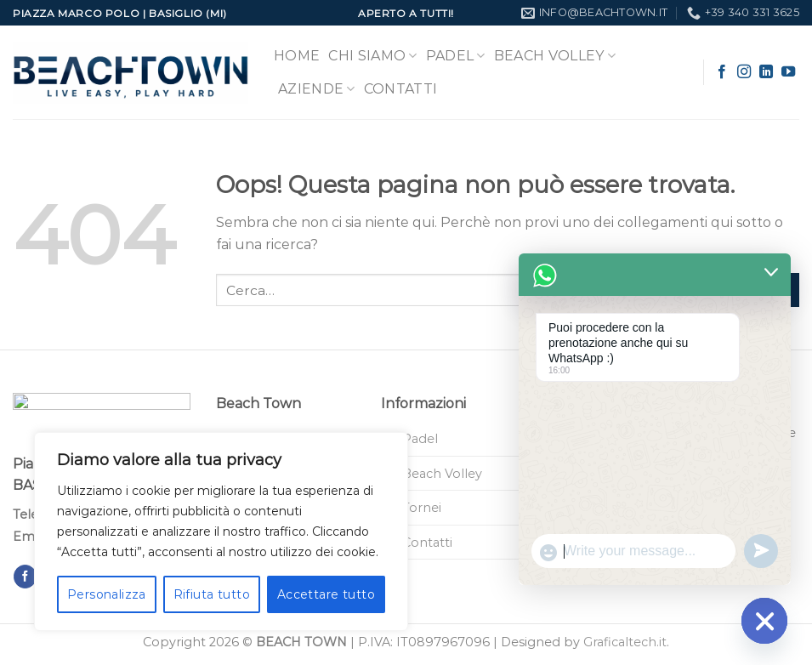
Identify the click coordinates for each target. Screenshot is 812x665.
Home (297, 56)
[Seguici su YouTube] (788, 72)
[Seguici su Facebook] (722, 72)
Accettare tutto (326, 594)
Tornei (422, 508)
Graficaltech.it (625, 642)
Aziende (317, 89)
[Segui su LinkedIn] (766, 72)
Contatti (401, 89)
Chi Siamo (372, 56)
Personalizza (107, 594)
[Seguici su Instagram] (744, 72)
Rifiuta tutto (212, 594)
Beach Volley (555, 56)
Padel (456, 56)
